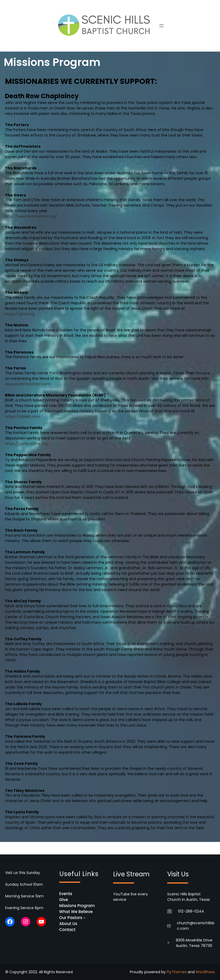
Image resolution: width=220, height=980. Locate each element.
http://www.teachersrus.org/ (31, 216)
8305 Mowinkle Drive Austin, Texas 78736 (194, 943)
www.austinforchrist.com (28, 384)
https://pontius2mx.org (26, 444)
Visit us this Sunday (23, 873)
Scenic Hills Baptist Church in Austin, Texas (189, 897)
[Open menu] (161, 26)
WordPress (205, 972)
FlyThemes (177, 972)
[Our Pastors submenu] (85, 918)
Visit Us (178, 874)
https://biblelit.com (23, 417)
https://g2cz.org (20, 314)
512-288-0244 (191, 911)
